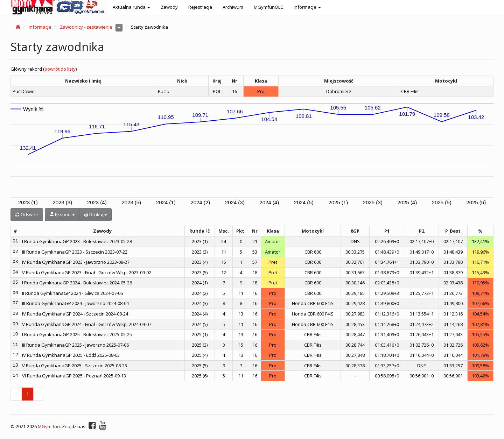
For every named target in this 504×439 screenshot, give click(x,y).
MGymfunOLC (268, 7)
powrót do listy (60, 69)
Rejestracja (200, 7)
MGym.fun (49, 427)
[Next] (38, 394)
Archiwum (233, 7)
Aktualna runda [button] (131, 7)
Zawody (169, 7)
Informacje (40, 27)
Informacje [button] (307, 7)
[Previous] (16, 394)
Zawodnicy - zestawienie (86, 27)
